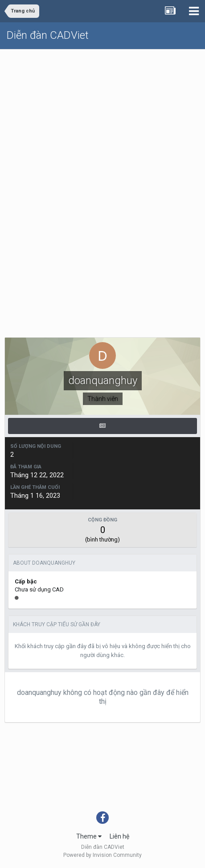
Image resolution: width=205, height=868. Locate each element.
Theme (89, 836)
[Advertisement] (102, 157)
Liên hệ (119, 836)
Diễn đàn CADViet (48, 35)
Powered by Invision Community (102, 855)
